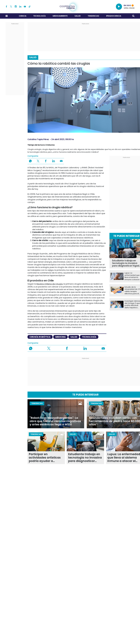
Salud (78, 16)
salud (74, 337)
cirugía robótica (40, 337)
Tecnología (39, 16)
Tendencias (93, 16)
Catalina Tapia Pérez (38, 139)
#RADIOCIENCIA (114, 16)
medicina (61, 337)
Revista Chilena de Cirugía (50, 284)
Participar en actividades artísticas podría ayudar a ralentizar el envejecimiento (45, 458)
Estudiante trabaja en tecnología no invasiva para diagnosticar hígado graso (85, 458)
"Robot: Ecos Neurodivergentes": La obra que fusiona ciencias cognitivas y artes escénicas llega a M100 (55, 421)
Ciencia (23, 16)
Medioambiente (60, 16)
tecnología (89, 337)
